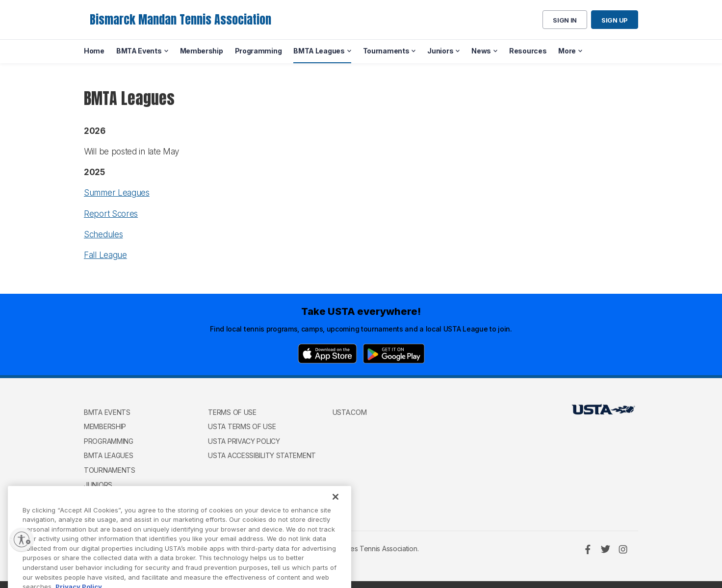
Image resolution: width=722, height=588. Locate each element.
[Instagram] (623, 549)
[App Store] (327, 354)
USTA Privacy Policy (244, 441)
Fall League (105, 255)
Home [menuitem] (94, 51)
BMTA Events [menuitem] (139, 51)
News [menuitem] (481, 51)
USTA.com (350, 412)
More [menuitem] (567, 51)
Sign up (615, 20)
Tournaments (110, 470)
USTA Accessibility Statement (262, 455)
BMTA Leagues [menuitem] (319, 51)
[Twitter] (605, 549)
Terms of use (232, 412)
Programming (109, 441)
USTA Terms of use (242, 426)
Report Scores (111, 214)
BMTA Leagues (108, 455)
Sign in (565, 20)
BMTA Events (107, 412)
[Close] (335, 511)
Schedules (103, 234)
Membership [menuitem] (202, 51)
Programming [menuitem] (258, 51)
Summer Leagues (117, 193)
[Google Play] (394, 354)
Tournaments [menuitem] (386, 51)
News (94, 499)
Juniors (98, 485)
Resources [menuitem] (528, 51)
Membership (105, 426)
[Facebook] (588, 549)
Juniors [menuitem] (440, 51)
